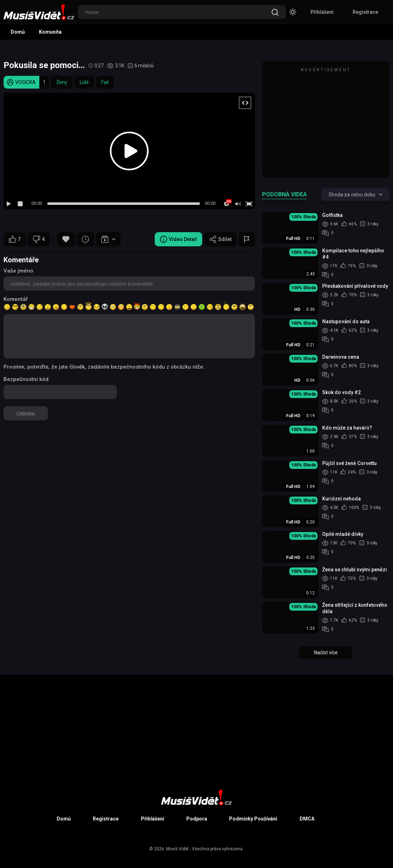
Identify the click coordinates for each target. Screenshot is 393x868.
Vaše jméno (18, 271)
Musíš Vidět (177, 849)
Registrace (365, 12)
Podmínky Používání (253, 819)
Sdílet (220, 239)
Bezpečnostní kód (26, 379)
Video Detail (178, 239)
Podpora (197, 819)
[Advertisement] (326, 123)
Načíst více (326, 653)
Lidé (84, 82)
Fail (105, 82)
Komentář (16, 299)
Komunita (50, 32)
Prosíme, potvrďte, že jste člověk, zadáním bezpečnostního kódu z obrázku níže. (104, 367)
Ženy (62, 82)
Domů (18, 32)
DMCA (307, 819)
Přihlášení (322, 12)
